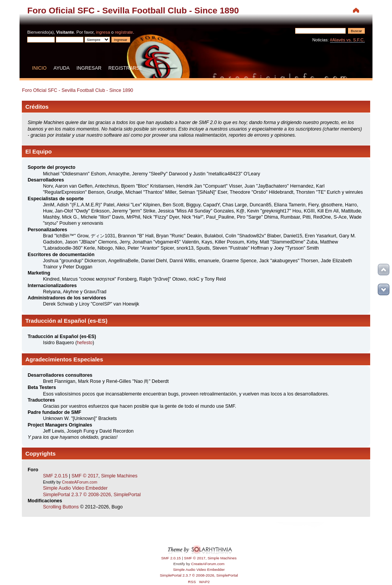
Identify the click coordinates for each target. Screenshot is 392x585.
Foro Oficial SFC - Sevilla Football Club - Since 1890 (133, 11)
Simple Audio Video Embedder (75, 488)
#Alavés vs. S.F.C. (347, 40)
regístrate (124, 32)
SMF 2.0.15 (55, 476)
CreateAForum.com (80, 482)
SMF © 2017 (85, 476)
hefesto (85, 343)
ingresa (103, 32)
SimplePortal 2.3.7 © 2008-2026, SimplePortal (92, 495)
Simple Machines (119, 476)
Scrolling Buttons (61, 507)
